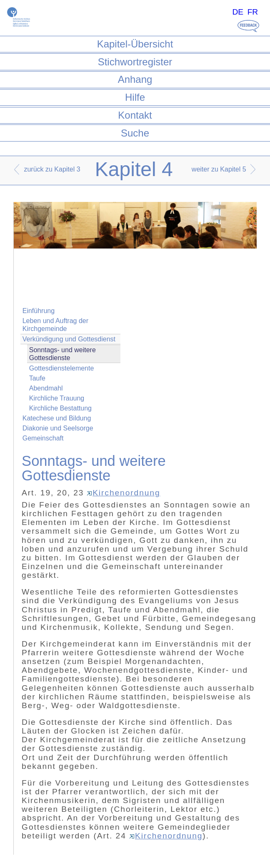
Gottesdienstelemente (62, 368)
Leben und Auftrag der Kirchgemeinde (55, 325)
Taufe (37, 378)
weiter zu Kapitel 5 (219, 169)
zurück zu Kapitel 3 (52, 169)
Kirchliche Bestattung (60, 408)
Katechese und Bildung (57, 418)
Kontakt (135, 115)
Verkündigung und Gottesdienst (69, 339)
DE (238, 12)
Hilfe (135, 97)
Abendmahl (46, 388)
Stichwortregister (135, 62)
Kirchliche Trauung (57, 398)
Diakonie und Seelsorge (58, 428)
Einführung (39, 311)
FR (253, 12)
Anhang (135, 79)
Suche (135, 133)
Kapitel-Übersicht (135, 44)
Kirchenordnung (123, 493)
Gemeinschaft (43, 438)
